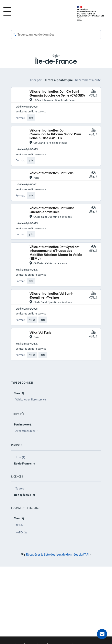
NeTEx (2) (21, 532)
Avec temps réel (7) (27, 431)
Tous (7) (20, 457)
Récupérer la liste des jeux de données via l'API (58, 554)
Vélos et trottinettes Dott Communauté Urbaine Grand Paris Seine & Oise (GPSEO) (55, 135)
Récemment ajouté (88, 80)
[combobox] (56, 35)
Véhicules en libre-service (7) (32, 399)
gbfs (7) (20, 525)
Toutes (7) (21, 488)
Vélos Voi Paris (40, 333)
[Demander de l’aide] (102, 634)
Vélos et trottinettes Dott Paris (52, 173)
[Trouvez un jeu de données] (56, 35)
